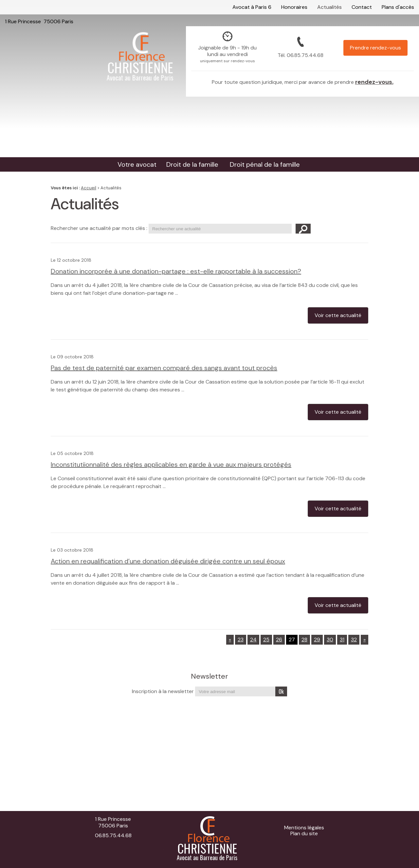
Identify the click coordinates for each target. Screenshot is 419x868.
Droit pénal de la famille (265, 164)
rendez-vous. (374, 82)
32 (354, 640)
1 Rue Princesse (39, 7)
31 (342, 640)
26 (279, 640)
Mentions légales (304, 828)
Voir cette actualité (338, 315)
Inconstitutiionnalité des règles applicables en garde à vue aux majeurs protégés (171, 464)
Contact (362, 7)
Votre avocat (137, 164)
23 (241, 640)
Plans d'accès (398, 7)
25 (266, 640)
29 (317, 640)
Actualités (329, 7)
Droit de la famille (192, 164)
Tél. (301, 55)
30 (330, 640)
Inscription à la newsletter (163, 691)
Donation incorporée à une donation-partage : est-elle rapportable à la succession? (176, 271)
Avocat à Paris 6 (252, 7)
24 (253, 640)
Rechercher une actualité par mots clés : (99, 228)
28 (304, 640)
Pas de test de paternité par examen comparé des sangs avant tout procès (164, 368)
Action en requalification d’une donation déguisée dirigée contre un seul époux (168, 561)
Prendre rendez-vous (375, 48)
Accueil (89, 188)
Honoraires (294, 7)
